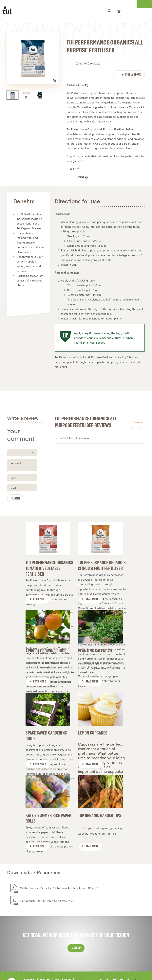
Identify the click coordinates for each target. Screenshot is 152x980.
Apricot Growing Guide (46, 644)
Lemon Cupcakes (93, 723)
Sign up (76, 934)
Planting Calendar (95, 644)
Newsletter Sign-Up (60, 971)
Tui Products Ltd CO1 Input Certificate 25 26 (47, 887)
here (64, 367)
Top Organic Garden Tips (100, 802)
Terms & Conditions (34, 971)
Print (81, 177)
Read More (40, 596)
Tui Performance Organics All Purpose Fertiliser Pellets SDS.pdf (59, 875)
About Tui (45, 967)
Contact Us (29, 967)
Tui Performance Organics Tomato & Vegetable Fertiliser (49, 565)
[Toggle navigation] (120, 11)
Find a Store (133, 75)
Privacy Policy (63, 967)
